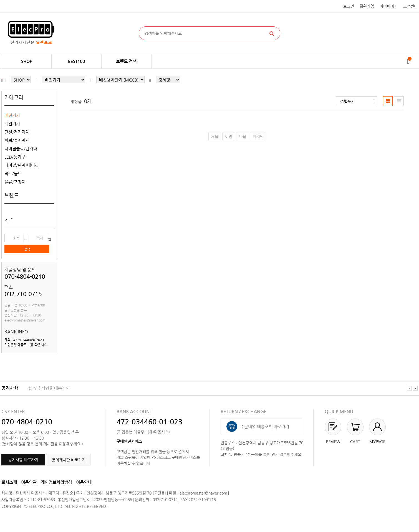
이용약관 (29, 482)
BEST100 (76, 61)
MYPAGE (377, 441)
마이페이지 (389, 6)
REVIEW (333, 441)
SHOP (27, 61)
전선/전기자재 (17, 132)
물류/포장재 (15, 182)
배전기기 (12, 115)
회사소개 (9, 482)
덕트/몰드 (13, 173)
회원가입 (367, 6)
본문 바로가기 (0, 0)
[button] (357, 101)
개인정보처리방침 (56, 482)
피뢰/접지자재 (17, 140)
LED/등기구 (15, 157)
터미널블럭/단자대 (21, 149)
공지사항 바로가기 (23, 460)
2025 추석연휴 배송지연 (48, 388)
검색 (27, 249)
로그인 (349, 6)
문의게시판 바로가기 (69, 460)
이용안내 (84, 482)
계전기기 (12, 124)
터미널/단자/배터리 (22, 165)
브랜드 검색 (126, 61)
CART (355, 441)
